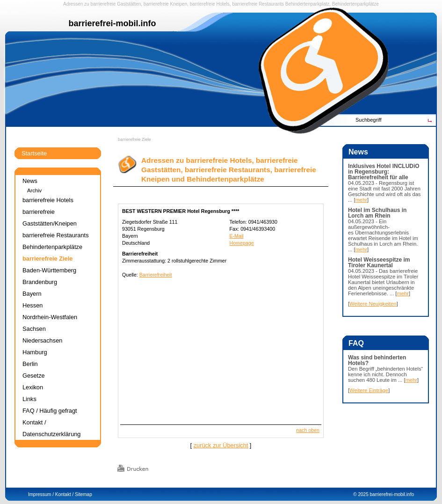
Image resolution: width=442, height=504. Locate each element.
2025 (363, 494)
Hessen (33, 305)
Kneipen (179, 4)
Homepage (241, 243)
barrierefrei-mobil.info (392, 494)
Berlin (30, 364)
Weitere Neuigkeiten (373, 304)
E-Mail (236, 236)
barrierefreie (103, 4)
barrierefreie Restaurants (258, 4)
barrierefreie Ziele (134, 139)
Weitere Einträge (369, 390)
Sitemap (83, 494)
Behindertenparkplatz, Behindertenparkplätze (332, 4)
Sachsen (34, 329)
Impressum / (41, 494)
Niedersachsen (42, 340)
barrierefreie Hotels (210, 4)
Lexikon (33, 387)
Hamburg (35, 352)
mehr (362, 200)
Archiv (34, 190)
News (30, 181)
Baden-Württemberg (49, 270)
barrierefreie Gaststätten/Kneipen (50, 218)
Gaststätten (129, 4)
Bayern (32, 294)
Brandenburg (40, 282)
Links (29, 399)
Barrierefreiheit (156, 275)
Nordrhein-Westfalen (50, 317)
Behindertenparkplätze (52, 247)
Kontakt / (64, 494)
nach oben (308, 430)
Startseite (34, 153)
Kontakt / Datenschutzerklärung (51, 428)
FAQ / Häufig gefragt (50, 411)
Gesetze (34, 376)
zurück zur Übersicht (221, 445)
